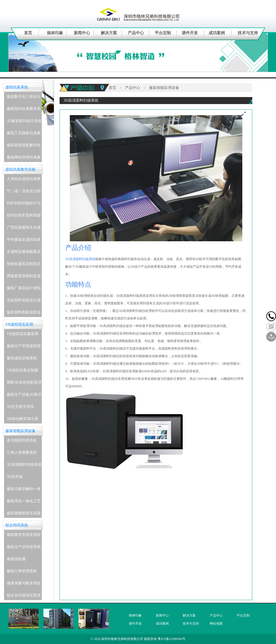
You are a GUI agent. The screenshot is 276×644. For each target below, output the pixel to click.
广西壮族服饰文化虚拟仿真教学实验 (24, 229)
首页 (28, 33)
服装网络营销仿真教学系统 (24, 159)
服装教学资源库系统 (24, 535)
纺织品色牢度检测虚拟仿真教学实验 (24, 217)
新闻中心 (82, 33)
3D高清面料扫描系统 (24, 465)
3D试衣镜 (15, 477)
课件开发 (190, 33)
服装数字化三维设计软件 (24, 98)
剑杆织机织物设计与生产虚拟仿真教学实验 (24, 204)
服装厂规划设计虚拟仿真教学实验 (24, 289)
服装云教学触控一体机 (24, 490)
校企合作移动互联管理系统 (24, 597)
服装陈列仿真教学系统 (24, 110)
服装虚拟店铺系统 (22, 358)
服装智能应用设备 (20, 431)
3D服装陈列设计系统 (24, 121)
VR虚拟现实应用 (19, 324)
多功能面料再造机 (22, 440)
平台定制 (163, 33)
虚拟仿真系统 (17, 87)
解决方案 (109, 33)
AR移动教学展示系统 (23, 420)
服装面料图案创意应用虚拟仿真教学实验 (24, 314)
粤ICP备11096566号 (171, 639)
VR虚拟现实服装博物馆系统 (23, 335)
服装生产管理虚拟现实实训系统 (24, 347)
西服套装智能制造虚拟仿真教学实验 (24, 277)
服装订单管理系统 (22, 571)
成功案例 (217, 33)
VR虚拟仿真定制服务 (23, 372)
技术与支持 (248, 33)
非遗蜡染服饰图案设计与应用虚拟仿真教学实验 (24, 253)
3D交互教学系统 (20, 407)
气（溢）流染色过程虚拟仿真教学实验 (24, 192)
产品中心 (136, 33)
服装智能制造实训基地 (24, 514)
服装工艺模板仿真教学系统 (24, 134)
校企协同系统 (17, 525)
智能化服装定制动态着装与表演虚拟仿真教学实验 (24, 265)
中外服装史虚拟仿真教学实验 (24, 241)
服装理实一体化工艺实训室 (24, 502)
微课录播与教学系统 (24, 583)
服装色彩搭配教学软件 (24, 147)
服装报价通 (16, 559)
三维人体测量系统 (22, 452)
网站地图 (216, 624)
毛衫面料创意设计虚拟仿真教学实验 (24, 302)
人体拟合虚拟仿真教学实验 (24, 180)
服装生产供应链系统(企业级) (24, 548)
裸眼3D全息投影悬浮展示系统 (24, 384)
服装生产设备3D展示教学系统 (24, 396)
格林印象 (55, 33)
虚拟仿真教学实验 (20, 169)
